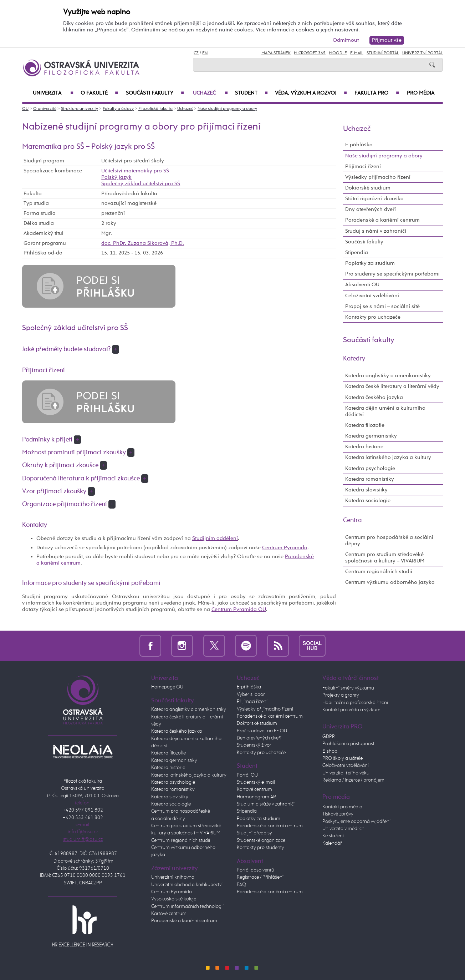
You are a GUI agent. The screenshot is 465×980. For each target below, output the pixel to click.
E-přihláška (359, 145)
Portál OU (247, 775)
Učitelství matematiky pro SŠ (135, 171)
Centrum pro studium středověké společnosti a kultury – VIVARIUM (385, 558)
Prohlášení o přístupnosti (349, 744)
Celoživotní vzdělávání (372, 296)
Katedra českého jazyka (374, 397)
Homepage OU (167, 687)
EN (205, 53)
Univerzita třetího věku (346, 773)
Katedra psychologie (370, 468)
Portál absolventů (256, 870)
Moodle (338, 53)
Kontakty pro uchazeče (373, 317)
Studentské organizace (261, 840)
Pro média (421, 93)
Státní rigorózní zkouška (374, 199)
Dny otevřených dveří (371, 209)
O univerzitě (45, 109)
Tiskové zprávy (338, 814)
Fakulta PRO (377, 93)
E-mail (357, 53)
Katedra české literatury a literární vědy (392, 386)
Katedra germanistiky (371, 436)
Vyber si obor (251, 694)
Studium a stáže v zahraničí (266, 804)
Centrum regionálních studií (379, 572)
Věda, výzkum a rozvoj (311, 93)
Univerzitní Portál (423, 53)
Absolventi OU (362, 285)
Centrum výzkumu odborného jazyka (390, 582)
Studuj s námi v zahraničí (376, 231)
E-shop (330, 751)
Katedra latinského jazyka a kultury (388, 457)
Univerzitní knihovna (173, 877)
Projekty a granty (341, 695)
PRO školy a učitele (343, 758)
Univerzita (53, 93)
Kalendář (332, 843)
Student (251, 93)
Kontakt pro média (342, 807)
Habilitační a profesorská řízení (355, 703)
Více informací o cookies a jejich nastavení (307, 30)
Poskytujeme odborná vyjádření (356, 822)
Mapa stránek (276, 53)
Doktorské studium (368, 188)
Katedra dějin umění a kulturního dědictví (385, 411)
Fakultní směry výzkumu (348, 688)
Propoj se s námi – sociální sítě (382, 306)
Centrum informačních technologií (187, 906)
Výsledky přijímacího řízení (378, 177)
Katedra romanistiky (370, 479)
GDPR (329, 737)
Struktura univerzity (80, 109)
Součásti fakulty (155, 93)
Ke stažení (333, 836)
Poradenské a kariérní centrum (382, 220)
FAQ (241, 885)
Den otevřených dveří (259, 738)
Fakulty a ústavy (118, 109)
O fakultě (99, 93)
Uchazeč (210, 93)
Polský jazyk (116, 177)
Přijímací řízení (363, 166)
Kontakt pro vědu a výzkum (351, 710)
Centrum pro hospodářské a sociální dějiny (389, 540)
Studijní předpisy (254, 833)
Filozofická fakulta (155, 109)
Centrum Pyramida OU (239, 609)
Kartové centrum (169, 914)
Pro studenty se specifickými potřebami (392, 274)
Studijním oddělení (215, 538)
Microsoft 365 (310, 53)
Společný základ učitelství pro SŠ (141, 184)
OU (25, 109)
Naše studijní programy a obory (227, 109)
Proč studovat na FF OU (262, 731)
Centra (352, 520)
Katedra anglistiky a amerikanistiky (388, 376)
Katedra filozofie (365, 425)
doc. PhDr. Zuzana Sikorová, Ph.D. (143, 243)
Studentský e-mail (256, 782)
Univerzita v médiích (343, 829)
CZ (196, 53)
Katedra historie (364, 447)
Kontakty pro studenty (260, 848)
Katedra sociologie (368, 501)
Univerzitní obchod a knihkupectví (187, 885)
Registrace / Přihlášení (260, 877)
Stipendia (357, 252)
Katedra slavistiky (366, 490)
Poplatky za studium (370, 263)
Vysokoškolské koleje (174, 899)
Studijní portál (383, 53)
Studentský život (254, 745)
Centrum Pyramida (285, 548)
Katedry (354, 359)
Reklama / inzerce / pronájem (353, 780)
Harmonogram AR (256, 797)
